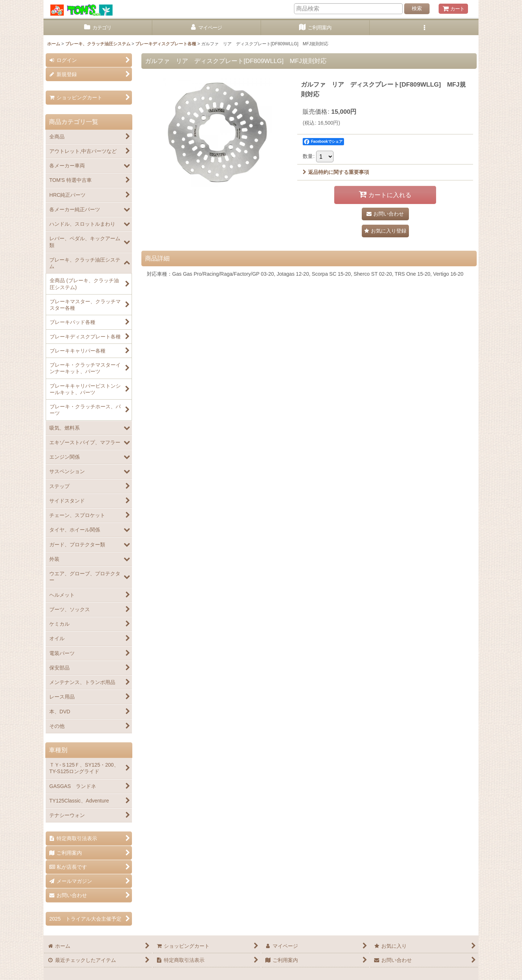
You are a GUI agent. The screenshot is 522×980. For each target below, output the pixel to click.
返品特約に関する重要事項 (336, 172)
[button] (424, 28)
